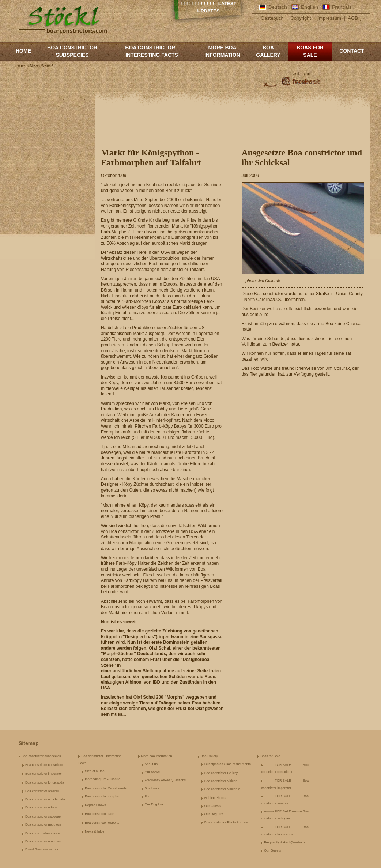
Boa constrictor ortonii (41, 807)
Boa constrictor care (99, 814)
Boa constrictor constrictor (44, 765)
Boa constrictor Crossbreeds (106, 788)
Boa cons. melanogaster (43, 833)
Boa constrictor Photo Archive (226, 822)
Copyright (301, 18)
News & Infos (95, 831)
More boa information (222, 51)
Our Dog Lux (154, 804)
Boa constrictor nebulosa (43, 824)
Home (23, 51)
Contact (352, 51)
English (310, 7)
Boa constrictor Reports (102, 823)
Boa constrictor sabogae (43, 816)
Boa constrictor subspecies (72, 51)
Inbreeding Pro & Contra (103, 779)
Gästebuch (272, 18)
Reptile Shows (95, 805)
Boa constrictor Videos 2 (222, 789)
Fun (148, 796)
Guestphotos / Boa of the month (228, 764)
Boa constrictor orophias (43, 841)
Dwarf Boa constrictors (42, 849)
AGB (353, 18)
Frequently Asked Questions (165, 780)
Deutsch (278, 7)
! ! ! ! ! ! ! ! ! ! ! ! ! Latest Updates (209, 7)
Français (342, 7)
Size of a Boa (95, 771)
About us (151, 764)
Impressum (329, 18)
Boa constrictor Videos (221, 781)
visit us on (301, 74)
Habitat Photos (215, 798)
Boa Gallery (268, 51)
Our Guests (213, 806)
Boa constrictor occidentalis (45, 799)
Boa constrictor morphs (102, 796)
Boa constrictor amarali (42, 791)
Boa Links (152, 788)
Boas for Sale (310, 51)
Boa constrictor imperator (44, 774)
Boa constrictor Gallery (221, 773)
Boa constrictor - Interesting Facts (152, 51)
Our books (152, 772)
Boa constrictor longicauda (45, 782)
